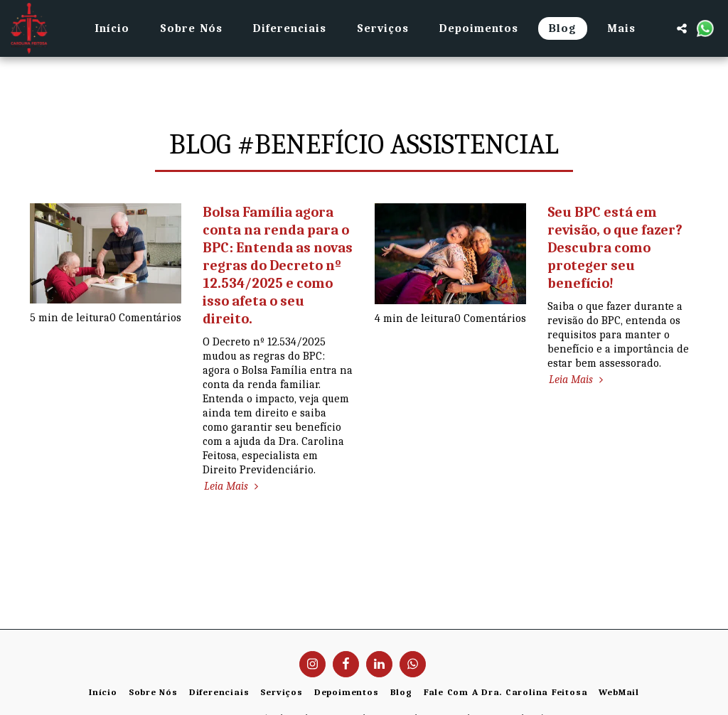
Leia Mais (233, 486)
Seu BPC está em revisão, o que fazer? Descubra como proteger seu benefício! (615, 248)
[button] (682, 28)
